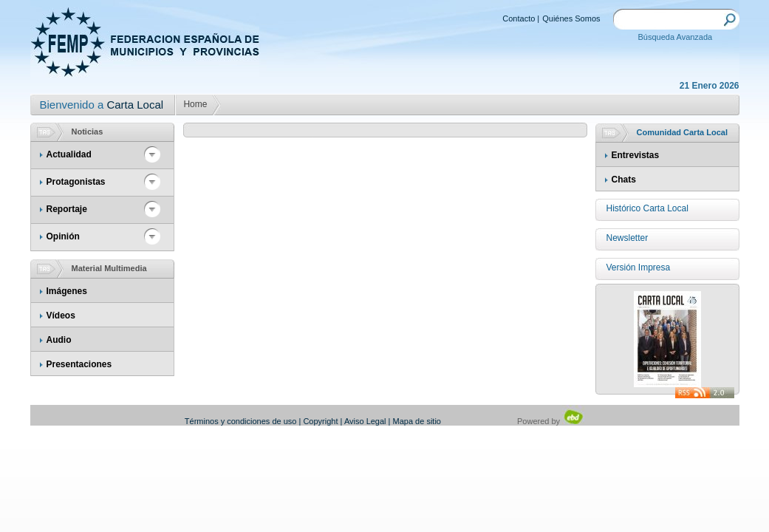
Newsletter (628, 238)
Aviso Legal (365, 421)
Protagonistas (76, 182)
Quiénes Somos (571, 18)
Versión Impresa (639, 267)
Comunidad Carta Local (682, 132)
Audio (59, 340)
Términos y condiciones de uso (241, 421)
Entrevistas (636, 155)
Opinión (63, 236)
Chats (624, 180)
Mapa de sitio (417, 421)
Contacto (519, 18)
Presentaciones (79, 364)
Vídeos (61, 316)
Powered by (551, 421)
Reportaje (67, 209)
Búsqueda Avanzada (676, 37)
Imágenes (67, 291)
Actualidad (69, 154)
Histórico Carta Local (647, 208)
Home (195, 104)
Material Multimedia (109, 268)
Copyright (320, 421)
